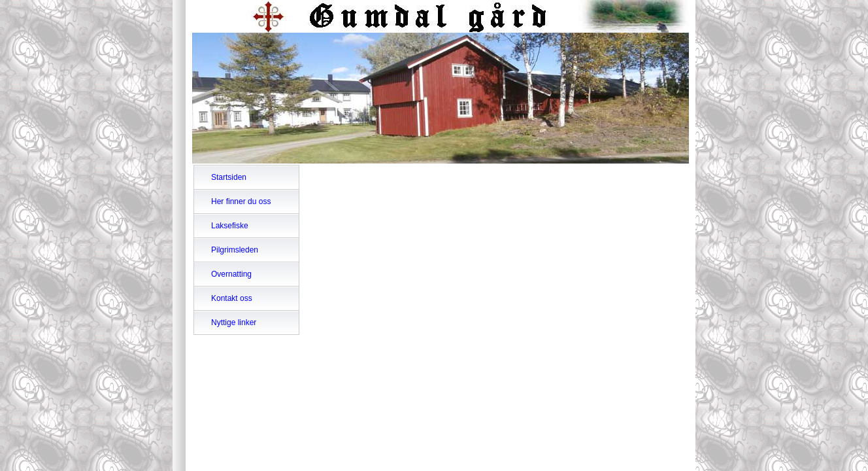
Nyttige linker (234, 323)
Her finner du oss (241, 201)
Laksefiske (230, 226)
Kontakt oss (232, 298)
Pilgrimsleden (235, 250)
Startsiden (229, 177)
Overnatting (231, 274)
